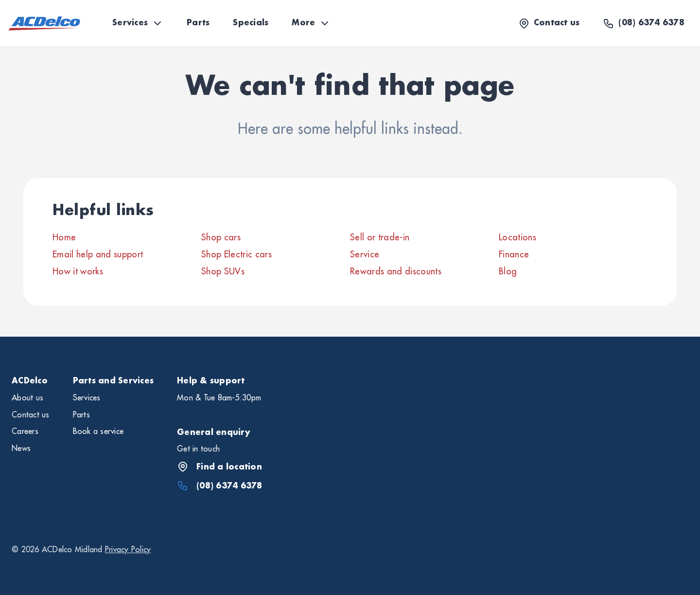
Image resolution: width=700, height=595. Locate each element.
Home (64, 237)
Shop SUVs (223, 271)
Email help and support (98, 254)
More (311, 23)
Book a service (98, 432)
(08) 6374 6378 (220, 486)
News (21, 449)
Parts (198, 23)
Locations (517, 237)
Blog (508, 271)
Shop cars (221, 237)
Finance (514, 254)
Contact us (31, 415)
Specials (251, 23)
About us (27, 398)
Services (138, 23)
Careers (25, 432)
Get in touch (198, 449)
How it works (78, 271)
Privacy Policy (128, 550)
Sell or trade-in (380, 237)
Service (365, 254)
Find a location (219, 467)
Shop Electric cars (236, 254)
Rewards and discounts (396, 271)
